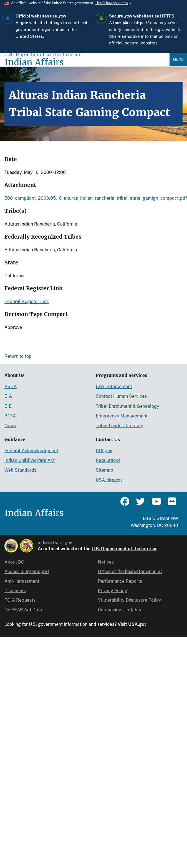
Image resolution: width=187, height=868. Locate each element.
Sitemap (104, 470)
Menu (178, 59)
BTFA (10, 416)
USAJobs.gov (109, 480)
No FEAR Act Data (23, 610)
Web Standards (20, 470)
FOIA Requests (20, 600)
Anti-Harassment (22, 581)
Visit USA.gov (132, 624)
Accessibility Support (27, 571)
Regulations (108, 460)
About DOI (15, 562)
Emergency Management (122, 416)
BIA (8, 396)
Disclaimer (15, 591)
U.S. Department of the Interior (124, 549)
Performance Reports (120, 581)
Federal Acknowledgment (31, 451)
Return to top (18, 356)
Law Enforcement (114, 387)
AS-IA (11, 387)
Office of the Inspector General (130, 571)
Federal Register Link (27, 302)
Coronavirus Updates (119, 610)
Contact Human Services (121, 396)
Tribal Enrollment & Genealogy (127, 406)
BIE (8, 406)
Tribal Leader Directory (120, 426)
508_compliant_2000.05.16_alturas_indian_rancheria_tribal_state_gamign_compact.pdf (96, 198)
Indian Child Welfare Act (30, 460)
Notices (106, 562)
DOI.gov (104, 451)
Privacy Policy (113, 591)
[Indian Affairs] (87, 62)
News (10, 426)
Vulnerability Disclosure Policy (130, 600)
